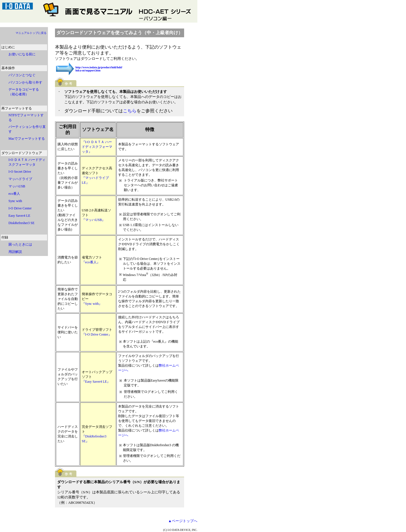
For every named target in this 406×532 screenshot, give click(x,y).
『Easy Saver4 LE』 (96, 382)
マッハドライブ (20, 179)
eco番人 (14, 194)
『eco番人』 (91, 262)
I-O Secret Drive (20, 172)
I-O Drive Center (20, 208)
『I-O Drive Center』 (97, 334)
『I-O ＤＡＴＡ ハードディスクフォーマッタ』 (97, 147)
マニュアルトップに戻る (31, 33)
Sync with (17, 201)
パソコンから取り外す (25, 82)
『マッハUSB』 (93, 220)
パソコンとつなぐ (22, 75)
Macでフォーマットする (27, 139)
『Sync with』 (92, 304)
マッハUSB (17, 186)
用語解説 (15, 252)
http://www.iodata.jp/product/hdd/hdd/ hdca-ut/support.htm (99, 69)
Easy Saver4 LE (19, 216)
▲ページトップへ (183, 521)
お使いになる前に (22, 54)
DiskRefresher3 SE (21, 223)
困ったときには (20, 244)
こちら (130, 111)
